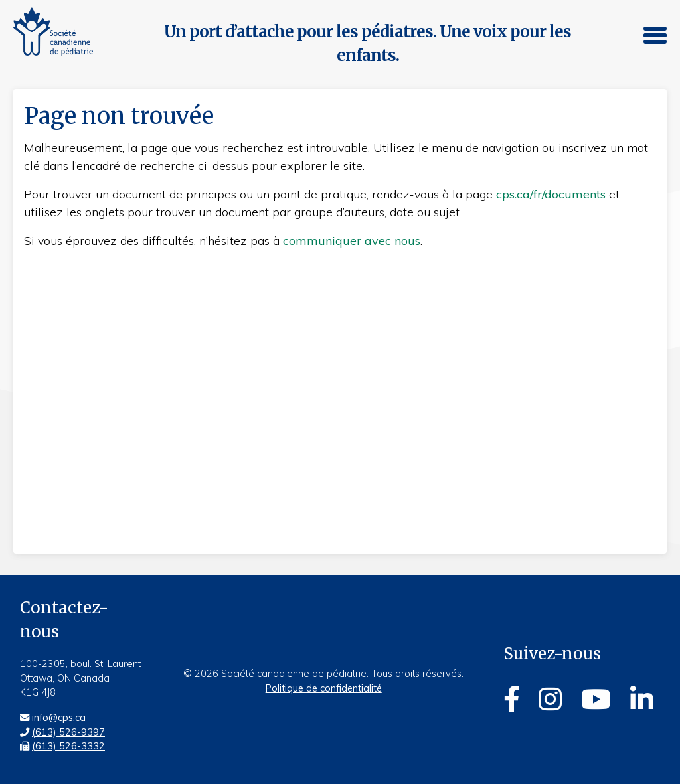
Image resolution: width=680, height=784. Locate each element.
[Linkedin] (642, 699)
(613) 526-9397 (68, 732)
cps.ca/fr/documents (551, 194)
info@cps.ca (59, 718)
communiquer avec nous (352, 241)
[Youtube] (596, 699)
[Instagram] (550, 699)
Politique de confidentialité (324, 688)
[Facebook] (512, 699)
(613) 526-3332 (68, 746)
